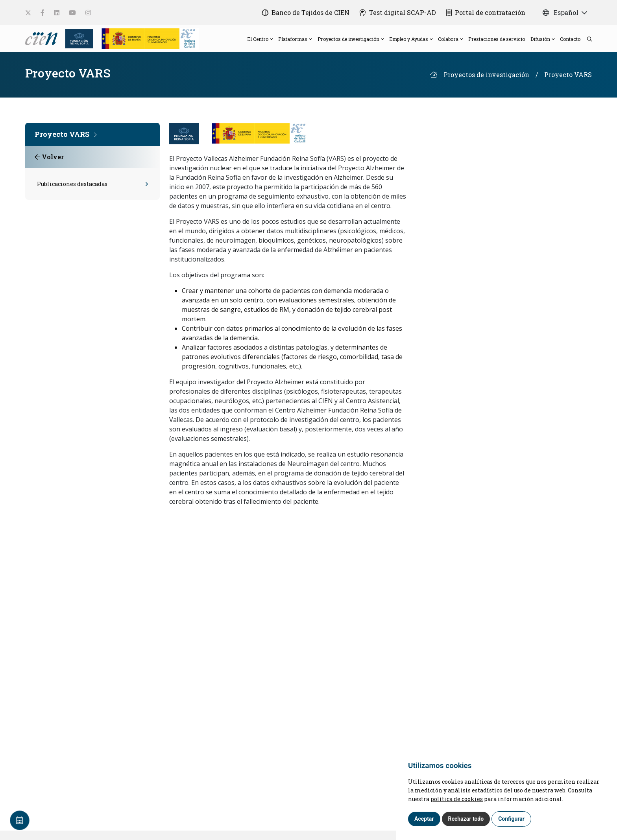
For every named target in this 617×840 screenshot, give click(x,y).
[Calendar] (20, 820)
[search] (586, 43)
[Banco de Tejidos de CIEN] (301, 13)
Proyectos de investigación (486, 84)
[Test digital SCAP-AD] (395, 13)
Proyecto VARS (568, 84)
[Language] (42, 42)
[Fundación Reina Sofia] (77, 42)
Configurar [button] (511, 819)
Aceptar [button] (424, 819)
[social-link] (28, 13)
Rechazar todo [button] (466, 819)
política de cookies (457, 799)
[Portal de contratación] (486, 13)
